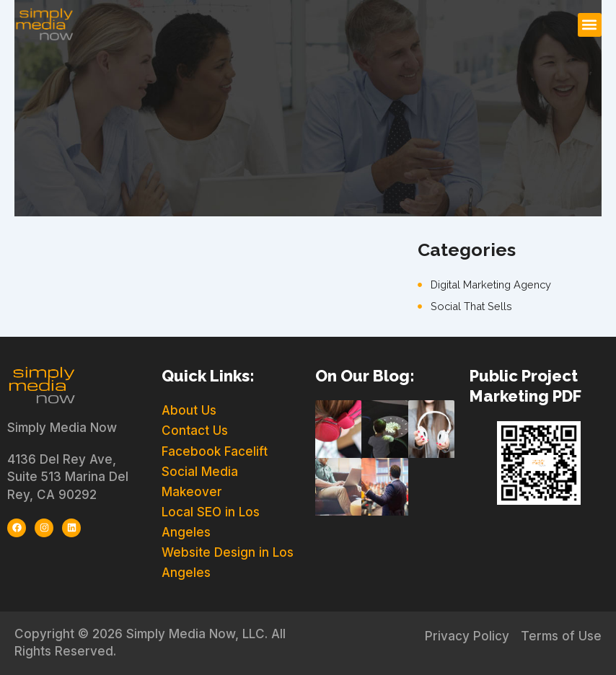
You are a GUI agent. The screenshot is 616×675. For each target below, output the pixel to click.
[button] (590, 25)
